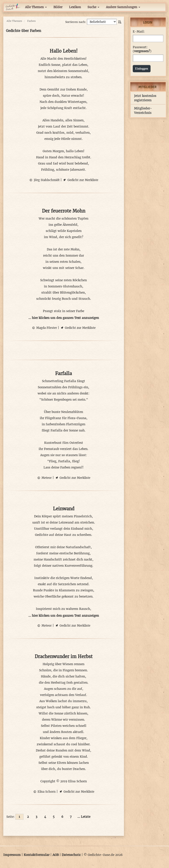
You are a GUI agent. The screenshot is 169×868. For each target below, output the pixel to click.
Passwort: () (142, 49)
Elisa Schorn (44, 792)
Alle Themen (36, 7)
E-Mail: (139, 32)
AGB (56, 855)
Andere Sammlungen (123, 7)
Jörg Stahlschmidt (44, 180)
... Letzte (84, 817)
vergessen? (142, 51)
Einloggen (142, 69)
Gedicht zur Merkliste (80, 180)
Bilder (58, 7)
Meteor (44, 478)
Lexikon (75, 7)
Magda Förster (44, 328)
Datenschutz (71, 855)
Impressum (12, 855)
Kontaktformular (37, 855)
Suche (93, 7)
